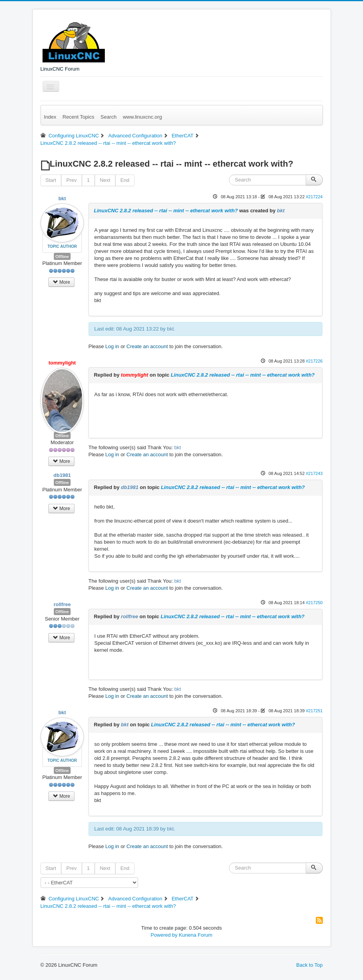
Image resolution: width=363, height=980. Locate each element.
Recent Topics (78, 117)
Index (50, 117)
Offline (62, 256)
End (125, 180)
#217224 (314, 197)
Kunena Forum (196, 935)
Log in (112, 346)
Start (51, 180)
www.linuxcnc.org (142, 117)
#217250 (314, 603)
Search (109, 117)
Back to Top (310, 965)
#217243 (314, 473)
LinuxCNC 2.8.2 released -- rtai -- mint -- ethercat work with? (166, 211)
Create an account (147, 346)
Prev (72, 180)
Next (105, 180)
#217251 (314, 711)
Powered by (164, 935)
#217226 (314, 361)
